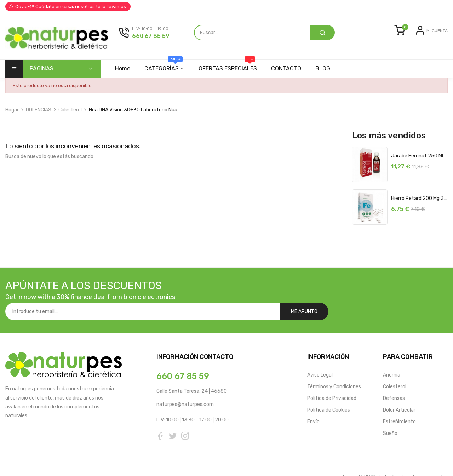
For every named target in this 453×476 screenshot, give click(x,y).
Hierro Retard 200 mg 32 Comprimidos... (419, 198)
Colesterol (395, 369)
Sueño (390, 416)
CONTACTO (289, 68)
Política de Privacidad (332, 381)
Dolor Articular (399, 392)
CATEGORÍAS (165, 66)
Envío (313, 404)
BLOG (327, 68)
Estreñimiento (399, 404)
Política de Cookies (329, 392)
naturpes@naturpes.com (185, 387)
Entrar (410, 36)
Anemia (392, 357)
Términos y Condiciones (334, 369)
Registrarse (434, 36)
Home (123, 68)
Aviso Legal (320, 357)
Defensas (394, 381)
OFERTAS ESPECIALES (230, 66)
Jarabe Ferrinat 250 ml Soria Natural (419, 156)
